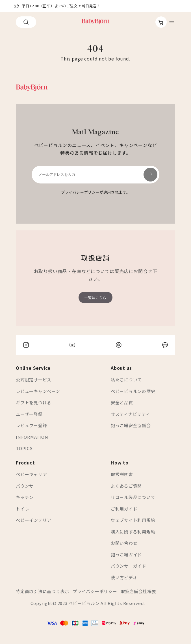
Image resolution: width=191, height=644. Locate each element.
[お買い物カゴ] (161, 23)
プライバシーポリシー (80, 192)
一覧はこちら (95, 298)
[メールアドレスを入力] (95, 175)
